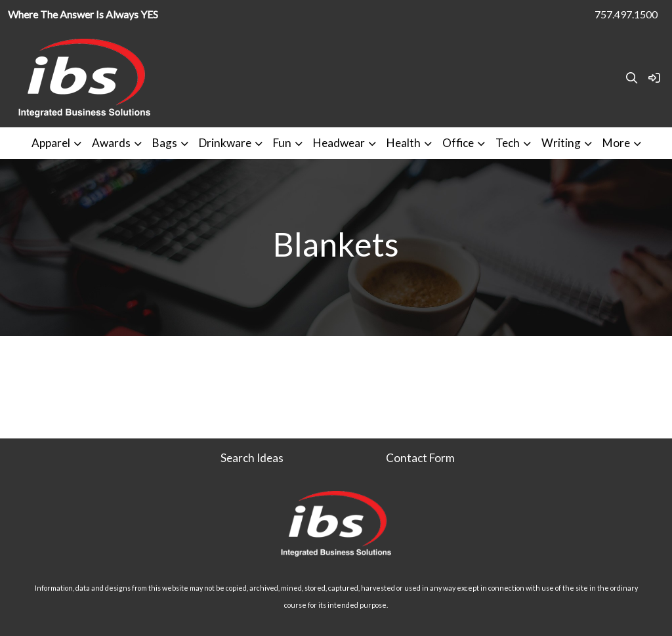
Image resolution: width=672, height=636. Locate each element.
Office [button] (458, 143)
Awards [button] (111, 143)
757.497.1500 (626, 14)
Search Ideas (252, 458)
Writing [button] (561, 143)
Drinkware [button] (225, 143)
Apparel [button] (51, 143)
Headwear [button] (339, 143)
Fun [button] (282, 143)
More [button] (616, 143)
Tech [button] (508, 143)
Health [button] (404, 143)
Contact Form (420, 458)
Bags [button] (165, 143)
